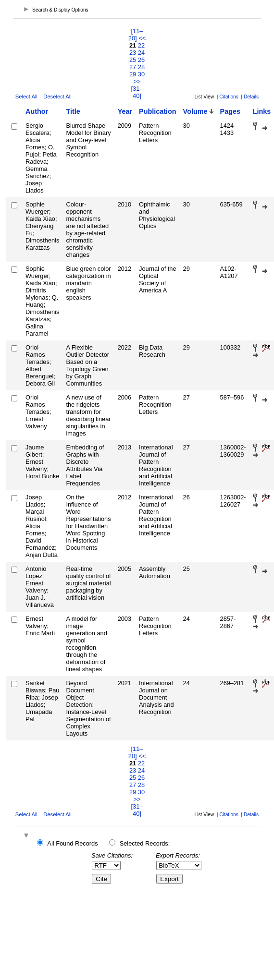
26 (141, 60)
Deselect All (57, 97)
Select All (26, 97)
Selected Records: (145, 843)
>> (137, 81)
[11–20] (136, 35)
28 (141, 67)
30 (141, 74)
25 (133, 60)
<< (142, 38)
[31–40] (137, 92)
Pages (230, 111)
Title (73, 111)
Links (262, 111)
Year (125, 111)
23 (133, 53)
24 (141, 53)
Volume (195, 111)
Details (251, 97)
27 (133, 67)
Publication (158, 111)
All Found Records (72, 843)
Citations (229, 97)
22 (141, 45)
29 (133, 74)
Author (37, 111)
